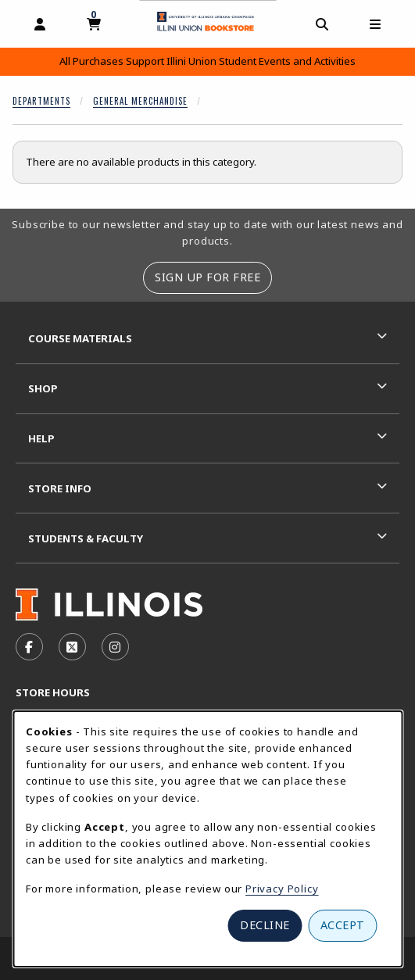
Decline (265, 925)
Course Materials (80, 338)
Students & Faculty (86, 538)
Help (41, 438)
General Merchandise (140, 101)
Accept (343, 925)
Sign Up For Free (207, 277)
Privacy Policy (282, 889)
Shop (43, 388)
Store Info (60, 488)
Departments (41, 101)
